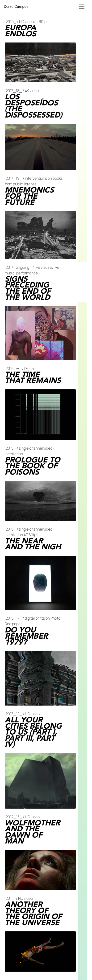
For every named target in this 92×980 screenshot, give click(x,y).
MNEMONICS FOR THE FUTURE (29, 196)
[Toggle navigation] (82, 7)
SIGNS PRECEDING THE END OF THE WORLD (28, 288)
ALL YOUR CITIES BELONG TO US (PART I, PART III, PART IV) (33, 732)
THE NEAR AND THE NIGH (33, 544)
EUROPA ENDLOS (20, 31)
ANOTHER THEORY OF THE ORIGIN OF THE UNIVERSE (33, 914)
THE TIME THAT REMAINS (33, 378)
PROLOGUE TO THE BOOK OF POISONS (32, 466)
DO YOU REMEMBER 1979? (26, 636)
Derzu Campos (16, 7)
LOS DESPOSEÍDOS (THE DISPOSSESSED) (33, 106)
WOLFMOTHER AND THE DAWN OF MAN (32, 832)
